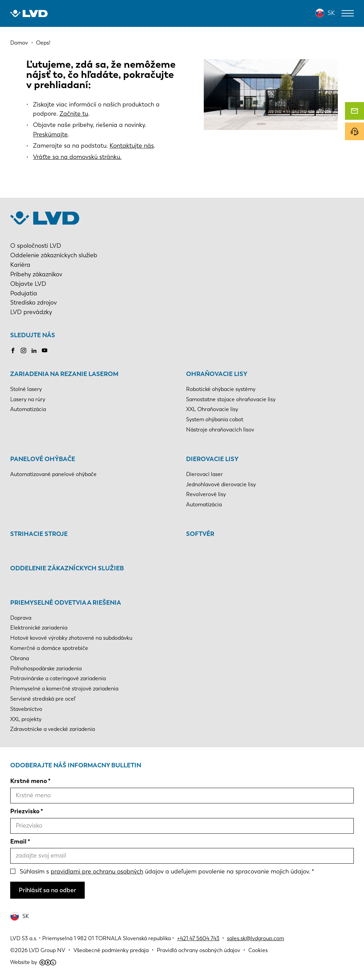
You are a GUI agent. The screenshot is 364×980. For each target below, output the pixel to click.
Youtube (45, 350)
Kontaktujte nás (132, 146)
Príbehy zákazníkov (36, 274)
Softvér (200, 534)
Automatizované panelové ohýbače (53, 474)
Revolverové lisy (206, 494)
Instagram (23, 350)
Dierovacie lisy (212, 459)
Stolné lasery (26, 389)
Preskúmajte (50, 134)
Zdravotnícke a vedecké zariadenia (53, 729)
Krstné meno (29, 781)
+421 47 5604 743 (198, 938)
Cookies (258, 950)
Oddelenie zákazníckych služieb (54, 255)
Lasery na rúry (28, 399)
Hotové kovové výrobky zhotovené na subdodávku (71, 638)
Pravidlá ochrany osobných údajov (198, 950)
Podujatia (24, 293)
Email (18, 842)
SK (331, 13)
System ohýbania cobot (215, 419)
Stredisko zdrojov (34, 303)
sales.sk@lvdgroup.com (255, 938)
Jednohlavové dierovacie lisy (221, 484)
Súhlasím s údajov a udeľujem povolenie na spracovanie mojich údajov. (165, 871)
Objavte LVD (28, 284)
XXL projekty (26, 719)
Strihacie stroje (39, 534)
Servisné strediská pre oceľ (43, 699)
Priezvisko (25, 811)
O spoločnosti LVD (36, 246)
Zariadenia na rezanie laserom (64, 374)
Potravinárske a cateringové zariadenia (58, 678)
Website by (33, 962)
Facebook (13, 350)
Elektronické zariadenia (39, 628)
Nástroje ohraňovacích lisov (220, 430)
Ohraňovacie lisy (217, 374)
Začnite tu (74, 114)
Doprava (21, 618)
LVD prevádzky (31, 312)
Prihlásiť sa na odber (47, 890)
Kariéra (20, 265)
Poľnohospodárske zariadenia (46, 668)
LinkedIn (34, 350)
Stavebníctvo (26, 709)
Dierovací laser (204, 474)
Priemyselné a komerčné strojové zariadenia (64, 689)
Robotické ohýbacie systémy (221, 389)
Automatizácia (28, 409)
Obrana (20, 658)
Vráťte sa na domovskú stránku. (77, 157)
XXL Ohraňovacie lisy (212, 409)
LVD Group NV (47, 950)
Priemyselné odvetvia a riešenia (66, 603)
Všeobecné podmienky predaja (111, 950)
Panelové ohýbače (43, 459)
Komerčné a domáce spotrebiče (49, 648)
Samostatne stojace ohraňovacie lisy (231, 399)
